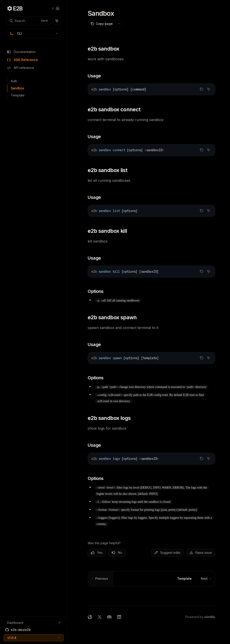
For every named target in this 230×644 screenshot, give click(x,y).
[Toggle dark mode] (55, 8)
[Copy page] (101, 24)
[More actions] (119, 24)
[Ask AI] (209, 89)
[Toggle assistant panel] (57, 21)
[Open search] (28, 21)
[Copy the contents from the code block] (201, 89)
